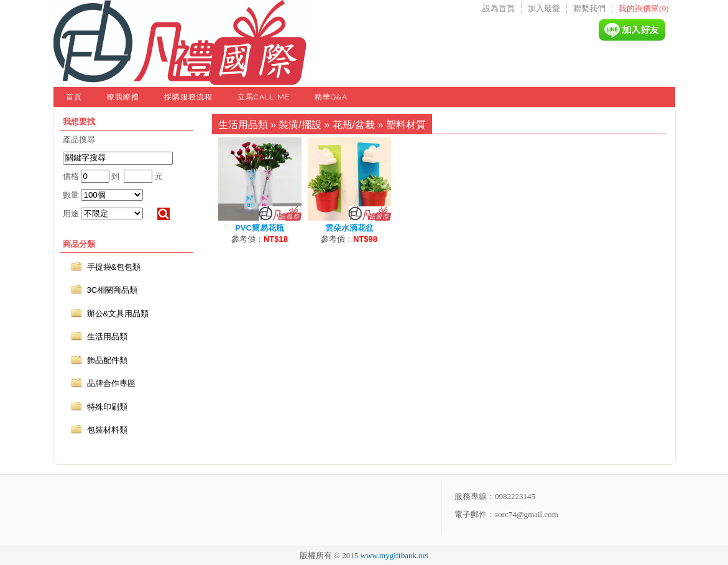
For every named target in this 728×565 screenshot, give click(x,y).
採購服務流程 (188, 97)
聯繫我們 (589, 8)
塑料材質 (406, 125)
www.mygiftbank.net (395, 555)
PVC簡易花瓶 (260, 228)
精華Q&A (331, 97)
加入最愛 (544, 8)
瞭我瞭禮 (123, 97)
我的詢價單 (643, 8)
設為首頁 (499, 8)
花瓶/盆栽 (354, 125)
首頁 (74, 97)
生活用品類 (243, 125)
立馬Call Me (264, 97)
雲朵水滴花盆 (349, 228)
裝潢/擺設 (300, 125)
